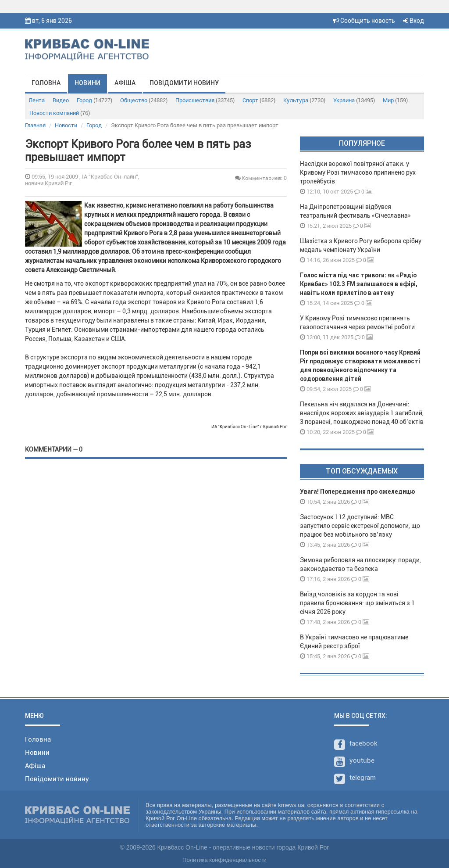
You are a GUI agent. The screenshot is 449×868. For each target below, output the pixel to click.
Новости (66, 125)
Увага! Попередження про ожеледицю (357, 491)
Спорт (259, 100)
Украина (354, 100)
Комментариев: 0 (261, 178)
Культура (304, 100)
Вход (413, 21)
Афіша (125, 83)
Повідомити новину (184, 83)
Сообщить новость (364, 21)
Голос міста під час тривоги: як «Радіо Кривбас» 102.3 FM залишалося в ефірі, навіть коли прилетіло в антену (359, 284)
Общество (144, 100)
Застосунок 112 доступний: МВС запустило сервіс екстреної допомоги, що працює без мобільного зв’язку (360, 526)
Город (94, 100)
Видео (61, 100)
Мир (395, 100)
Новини (87, 83)
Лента (37, 100)
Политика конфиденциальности (224, 860)
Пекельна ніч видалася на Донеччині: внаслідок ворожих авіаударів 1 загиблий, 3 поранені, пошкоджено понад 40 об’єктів (362, 413)
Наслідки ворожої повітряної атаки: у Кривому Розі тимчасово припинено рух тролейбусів (358, 172)
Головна (46, 83)
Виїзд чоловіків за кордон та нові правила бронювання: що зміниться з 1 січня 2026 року (357, 603)
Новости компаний (60, 113)
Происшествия (205, 100)
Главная (35, 125)
